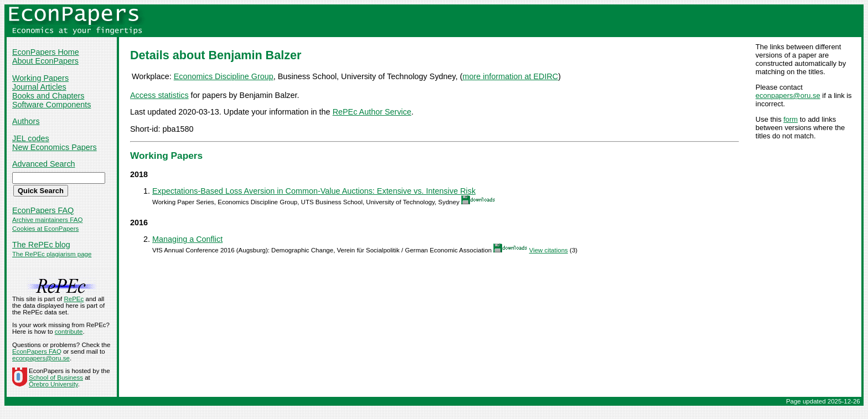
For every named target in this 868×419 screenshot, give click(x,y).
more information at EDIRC (511, 76)
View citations (549, 250)
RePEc (74, 299)
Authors (26, 121)
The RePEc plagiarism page (52, 254)
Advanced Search (44, 164)
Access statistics (159, 95)
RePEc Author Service (372, 112)
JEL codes (31, 138)
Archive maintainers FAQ (47, 220)
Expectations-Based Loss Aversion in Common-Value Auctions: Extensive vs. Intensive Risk (314, 191)
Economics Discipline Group (224, 76)
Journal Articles (39, 87)
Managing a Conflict (187, 239)
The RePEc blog (41, 245)
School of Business (56, 377)
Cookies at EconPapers (45, 229)
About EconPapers (45, 61)
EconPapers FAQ (43, 210)
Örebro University (53, 384)
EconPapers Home (46, 52)
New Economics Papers (55, 147)
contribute (69, 332)
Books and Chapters (48, 96)
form (790, 119)
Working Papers (40, 78)
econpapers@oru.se (788, 95)
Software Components (51, 105)
